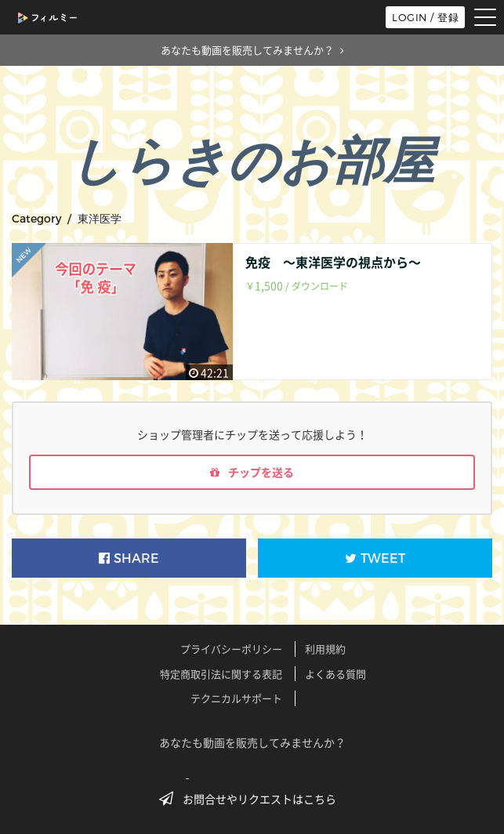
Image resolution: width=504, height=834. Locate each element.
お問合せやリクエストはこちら (252, 799)
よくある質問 (335, 674)
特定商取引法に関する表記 (221, 674)
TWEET (375, 558)
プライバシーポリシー (231, 649)
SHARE (129, 558)
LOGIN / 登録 (425, 17)
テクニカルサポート (236, 698)
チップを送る (252, 472)
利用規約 (325, 649)
